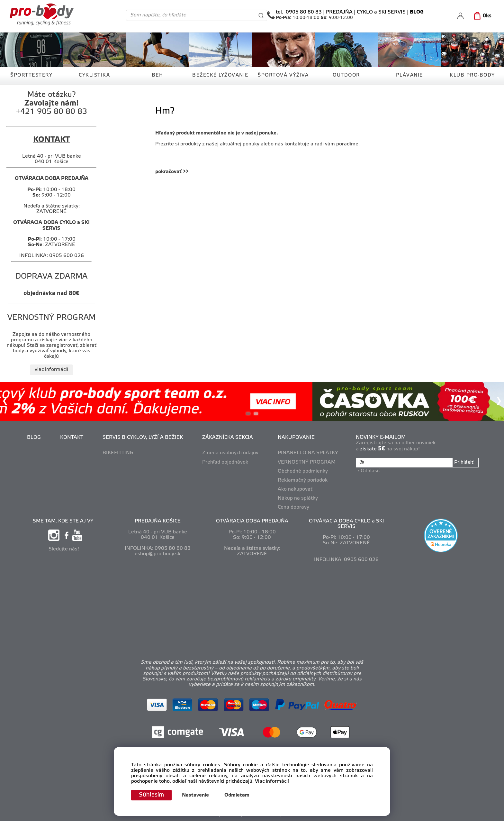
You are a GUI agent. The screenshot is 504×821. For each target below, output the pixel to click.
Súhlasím (151, 795)
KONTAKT (72, 438)
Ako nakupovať (295, 489)
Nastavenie (195, 795)
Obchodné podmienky (303, 471)
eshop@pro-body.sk (157, 554)
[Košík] (481, 16)
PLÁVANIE (410, 75)
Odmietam (237, 795)
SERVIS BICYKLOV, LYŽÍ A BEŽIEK (143, 438)
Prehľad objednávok (225, 462)
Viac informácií (272, 782)
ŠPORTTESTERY (31, 75)
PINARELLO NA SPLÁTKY (308, 453)
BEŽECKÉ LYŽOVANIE (220, 75)
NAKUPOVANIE (296, 438)
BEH (157, 75)
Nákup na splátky (298, 498)
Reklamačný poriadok (303, 480)
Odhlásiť (370, 471)
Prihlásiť (464, 463)
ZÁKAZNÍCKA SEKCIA (228, 438)
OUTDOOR (346, 75)
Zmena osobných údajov (230, 453)
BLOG (34, 438)
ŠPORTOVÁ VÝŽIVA (283, 75)
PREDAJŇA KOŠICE (158, 521)
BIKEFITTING (118, 453)
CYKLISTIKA (94, 75)
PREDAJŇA (339, 12)
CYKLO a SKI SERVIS (381, 12)
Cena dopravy (293, 507)
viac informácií (51, 370)
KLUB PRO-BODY (472, 75)
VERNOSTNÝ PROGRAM (307, 462)
